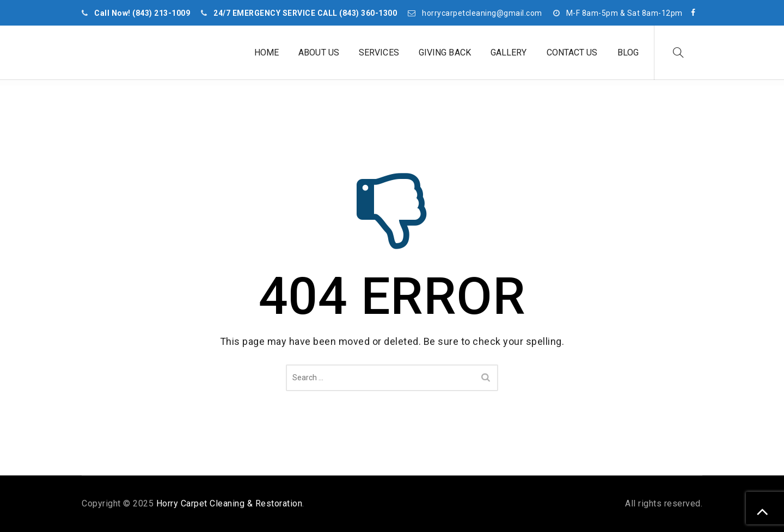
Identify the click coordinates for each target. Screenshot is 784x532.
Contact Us (572, 52)
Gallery (509, 52)
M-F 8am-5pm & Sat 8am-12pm (624, 13)
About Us (319, 52)
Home (267, 52)
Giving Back (445, 52)
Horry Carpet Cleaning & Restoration (229, 503)
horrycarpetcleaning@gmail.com (482, 13)
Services (379, 52)
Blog (628, 52)
